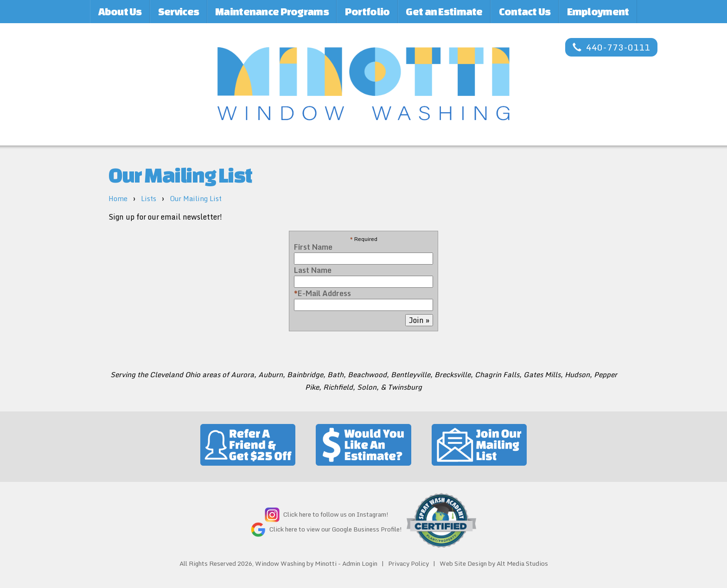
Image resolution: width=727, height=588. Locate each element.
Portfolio (367, 11)
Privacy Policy (408, 563)
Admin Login (360, 563)
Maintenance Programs (272, 11)
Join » (419, 320)
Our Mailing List (196, 199)
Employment (598, 11)
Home (118, 199)
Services (179, 11)
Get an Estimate (444, 11)
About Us (120, 11)
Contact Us (525, 11)
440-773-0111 (611, 47)
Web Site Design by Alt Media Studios (494, 563)
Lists (149, 199)
